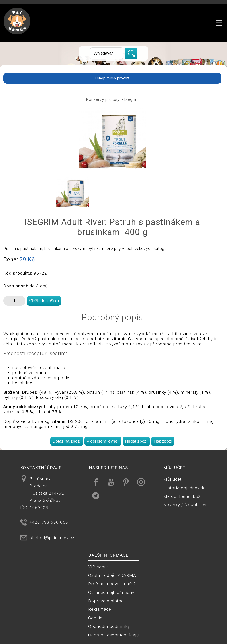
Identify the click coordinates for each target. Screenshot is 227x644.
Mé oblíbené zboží (183, 496)
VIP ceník (98, 567)
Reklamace (100, 609)
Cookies (96, 618)
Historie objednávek (184, 488)
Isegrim (131, 99)
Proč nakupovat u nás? (112, 584)
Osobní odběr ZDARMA (112, 575)
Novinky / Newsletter (185, 505)
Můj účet (172, 479)
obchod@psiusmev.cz (52, 538)
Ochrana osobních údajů (114, 635)
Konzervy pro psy (103, 99)
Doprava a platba (106, 601)
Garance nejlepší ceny (111, 592)
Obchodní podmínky (109, 626)
